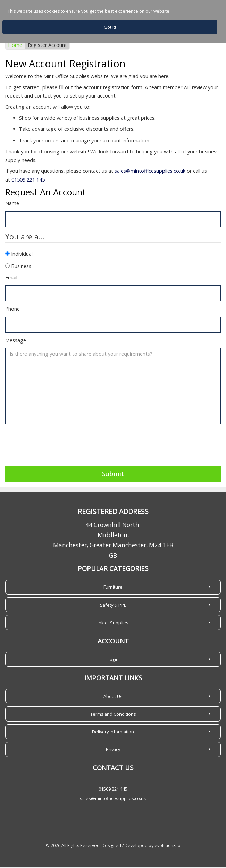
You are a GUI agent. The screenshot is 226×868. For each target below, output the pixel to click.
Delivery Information (113, 732)
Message (16, 341)
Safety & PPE (113, 605)
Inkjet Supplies (113, 623)
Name (12, 204)
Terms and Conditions (113, 715)
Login (113, 660)
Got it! (110, 27)
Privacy (113, 750)
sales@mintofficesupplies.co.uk (150, 172)
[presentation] (58, 443)
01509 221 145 (28, 180)
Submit (113, 474)
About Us (113, 697)
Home (15, 46)
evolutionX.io (168, 846)
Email (11, 278)
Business (21, 267)
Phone (12, 309)
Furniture (113, 588)
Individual (22, 255)
